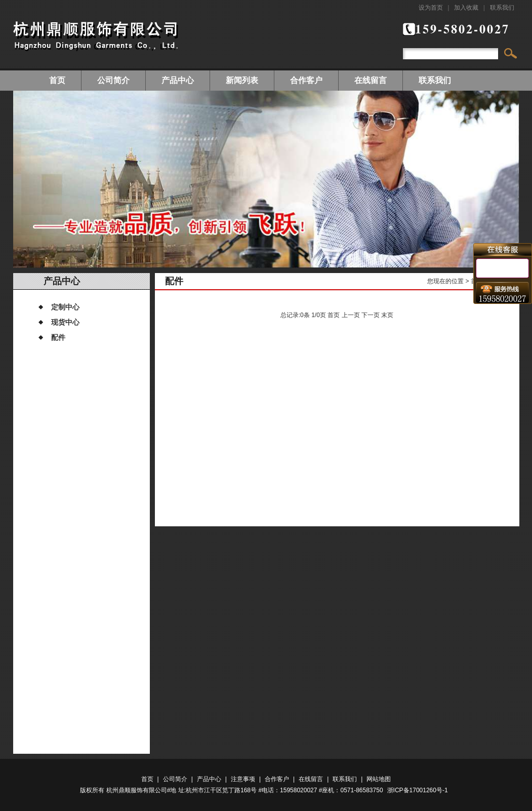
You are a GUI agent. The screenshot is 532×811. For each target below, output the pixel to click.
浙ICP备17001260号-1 (418, 790)
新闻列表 (242, 80)
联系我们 (502, 8)
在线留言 (371, 80)
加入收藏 (466, 8)
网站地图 (379, 779)
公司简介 (113, 80)
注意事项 (243, 779)
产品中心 (178, 80)
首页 (57, 80)
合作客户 (306, 80)
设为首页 (431, 8)
